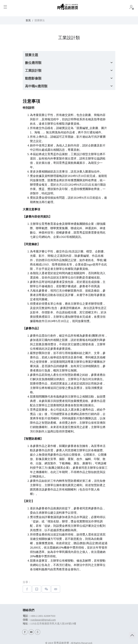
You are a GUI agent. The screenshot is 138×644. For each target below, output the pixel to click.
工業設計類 (33, 70)
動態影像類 (33, 78)
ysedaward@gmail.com (43, 620)
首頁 (28, 20)
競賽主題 (32, 55)
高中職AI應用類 (36, 86)
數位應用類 (33, 63)
